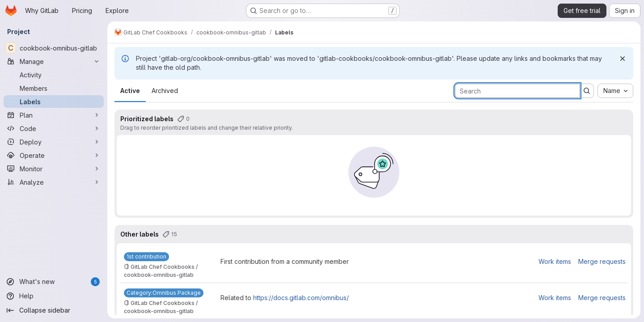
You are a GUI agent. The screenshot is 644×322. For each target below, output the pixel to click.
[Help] (54, 296)
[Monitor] (54, 169)
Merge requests (602, 261)
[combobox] (615, 91)
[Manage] (54, 61)
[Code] (54, 128)
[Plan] (54, 115)
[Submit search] (587, 91)
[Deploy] (54, 142)
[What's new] (54, 282)
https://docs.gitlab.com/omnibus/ (301, 298)
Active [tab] (130, 91)
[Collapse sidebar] (54, 310)
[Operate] (54, 155)
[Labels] (54, 102)
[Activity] (54, 75)
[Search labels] (517, 91)
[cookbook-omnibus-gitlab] (54, 48)
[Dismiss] (623, 59)
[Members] (54, 88)
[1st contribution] (146, 257)
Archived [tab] (165, 91)
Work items (555, 261)
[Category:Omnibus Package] (164, 293)
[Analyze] (54, 182)
